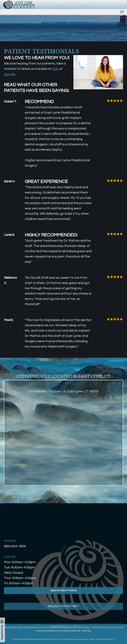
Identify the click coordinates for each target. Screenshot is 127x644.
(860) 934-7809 (15, 546)
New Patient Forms (64, 598)
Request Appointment (63, 618)
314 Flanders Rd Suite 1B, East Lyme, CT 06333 (63, 399)
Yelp (56, 69)
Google (10, 74)
